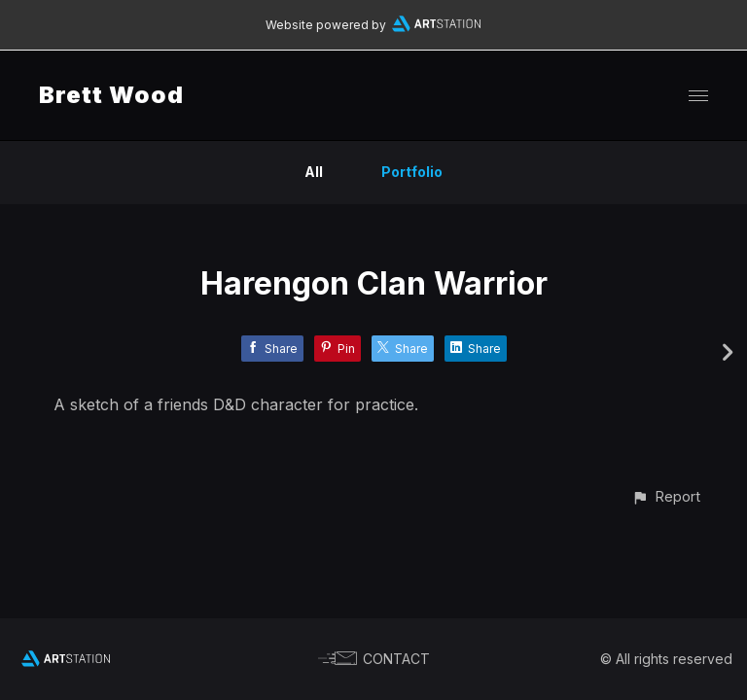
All (314, 172)
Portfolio (412, 172)
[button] (666, 496)
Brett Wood (111, 95)
